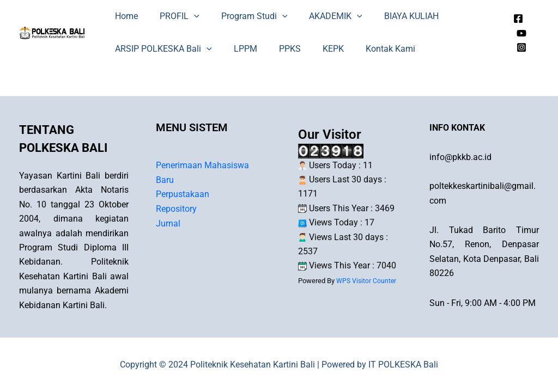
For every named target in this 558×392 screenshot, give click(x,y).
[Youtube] (520, 33)
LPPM (239, 49)
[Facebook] (517, 19)
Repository (176, 208)
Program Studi (244, 16)
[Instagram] (520, 47)
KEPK (318, 49)
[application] (187, 16)
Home (124, 16)
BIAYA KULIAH (392, 16)
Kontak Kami (371, 49)
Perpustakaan (183, 194)
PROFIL (173, 16)
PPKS (279, 49)
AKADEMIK (320, 16)
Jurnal (168, 223)
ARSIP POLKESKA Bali (161, 49)
